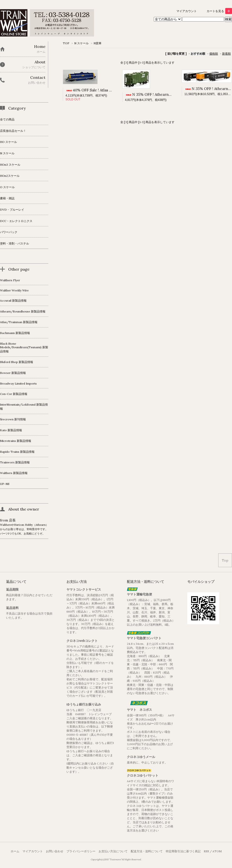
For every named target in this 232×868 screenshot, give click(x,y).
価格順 (214, 54)
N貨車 (98, 43)
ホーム (15, 851)
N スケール (81, 43)
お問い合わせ (55, 851)
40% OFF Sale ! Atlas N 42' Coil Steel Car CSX (108, 90)
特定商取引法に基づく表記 (183, 851)
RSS (206, 851)
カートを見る (219, 11)
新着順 (226, 54)
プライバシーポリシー (81, 851)
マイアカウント (187, 11)
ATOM (217, 851)
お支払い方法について (113, 851)
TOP (66, 43)
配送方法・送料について (147, 851)
